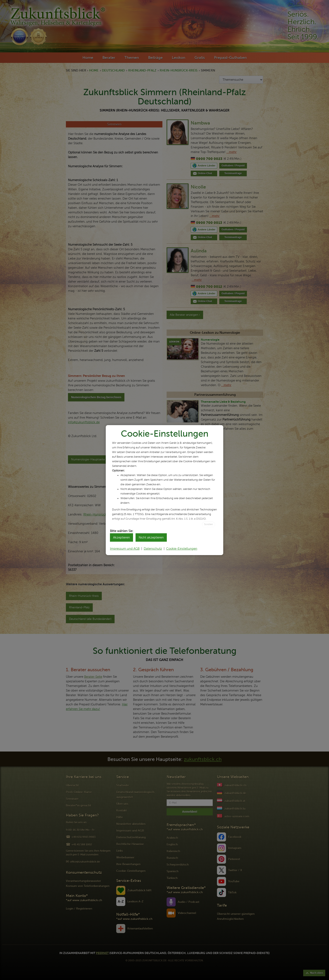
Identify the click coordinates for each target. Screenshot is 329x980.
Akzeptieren (121, 537)
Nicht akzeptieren (151, 537)
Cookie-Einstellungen (182, 549)
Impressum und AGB (125, 549)
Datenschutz (153, 549)
